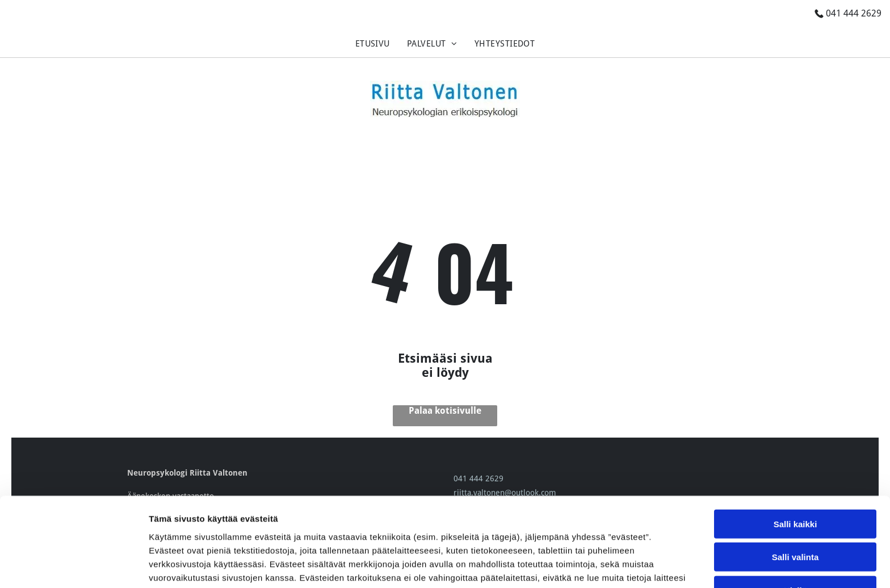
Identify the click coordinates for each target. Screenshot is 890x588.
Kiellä (795, 514)
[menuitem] (373, 44)
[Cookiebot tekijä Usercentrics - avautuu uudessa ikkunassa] (74, 566)
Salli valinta (795, 480)
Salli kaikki (795, 448)
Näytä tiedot (607, 566)
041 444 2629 (854, 13)
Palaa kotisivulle (445, 411)
